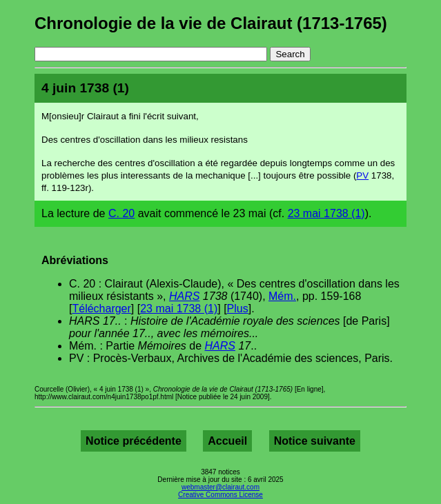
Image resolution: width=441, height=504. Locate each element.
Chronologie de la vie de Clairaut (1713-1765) (211, 23)
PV (362, 175)
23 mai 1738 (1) (326, 213)
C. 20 (121, 213)
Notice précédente (134, 441)
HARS (184, 296)
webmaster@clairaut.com (220, 487)
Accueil (227, 441)
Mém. (282, 296)
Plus (238, 309)
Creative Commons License (220, 495)
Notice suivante (315, 441)
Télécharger (101, 309)
